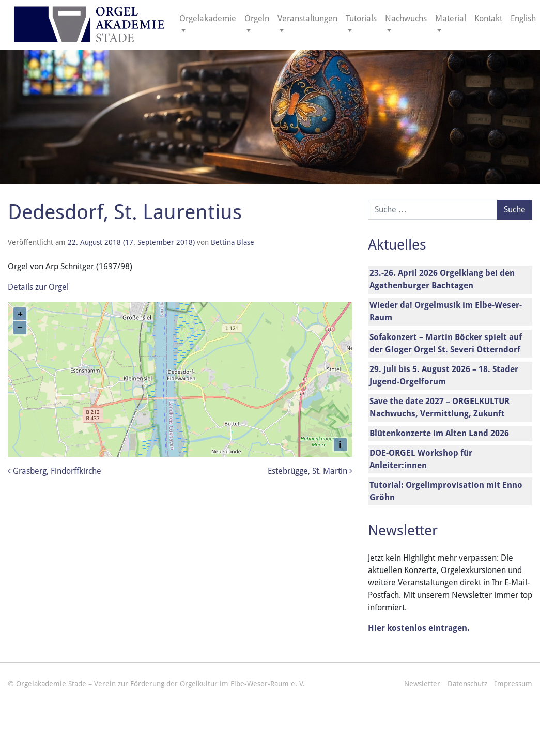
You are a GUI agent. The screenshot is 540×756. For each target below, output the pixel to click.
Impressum (513, 684)
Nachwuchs (406, 18)
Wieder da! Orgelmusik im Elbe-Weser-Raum (446, 311)
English (523, 18)
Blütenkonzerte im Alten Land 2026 (439, 433)
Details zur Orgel (38, 287)
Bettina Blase (233, 242)
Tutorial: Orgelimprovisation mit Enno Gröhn (446, 491)
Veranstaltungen (307, 18)
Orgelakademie (208, 18)
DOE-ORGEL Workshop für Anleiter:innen (421, 459)
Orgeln (257, 18)
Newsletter (422, 684)
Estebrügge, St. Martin (310, 471)
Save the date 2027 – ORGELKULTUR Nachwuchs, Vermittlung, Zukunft (439, 407)
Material (451, 18)
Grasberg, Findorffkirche (55, 471)
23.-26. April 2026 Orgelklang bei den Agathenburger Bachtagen (442, 279)
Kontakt (488, 18)
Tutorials (361, 18)
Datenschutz (467, 684)
